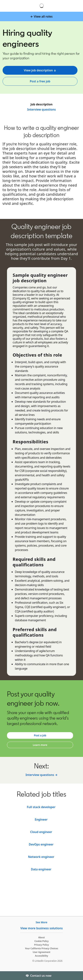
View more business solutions (41, 928)
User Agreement (42, 952)
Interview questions (41, 109)
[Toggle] (77, 976)
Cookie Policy (41, 941)
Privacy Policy (41, 945)
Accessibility (42, 956)
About (42, 937)
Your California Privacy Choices (41, 948)
